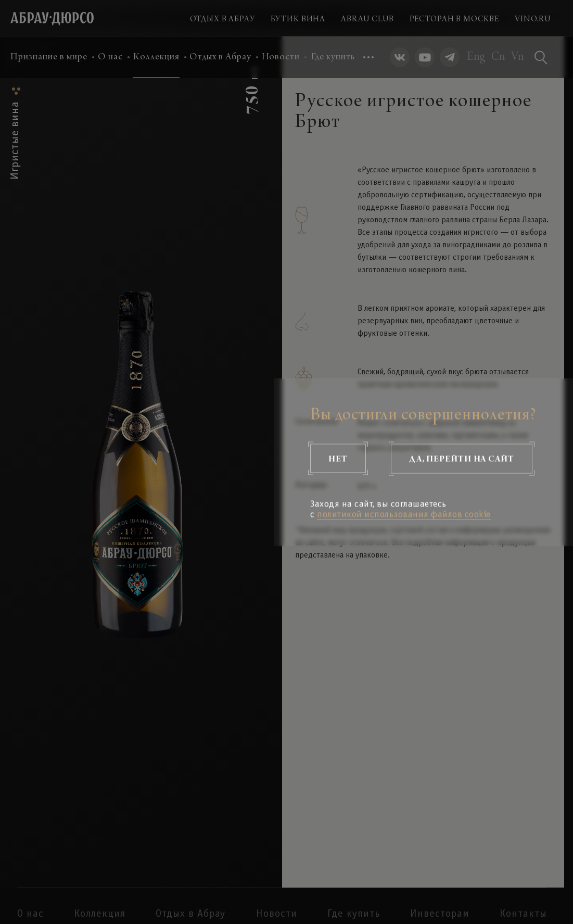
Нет (338, 458)
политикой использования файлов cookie (404, 515)
